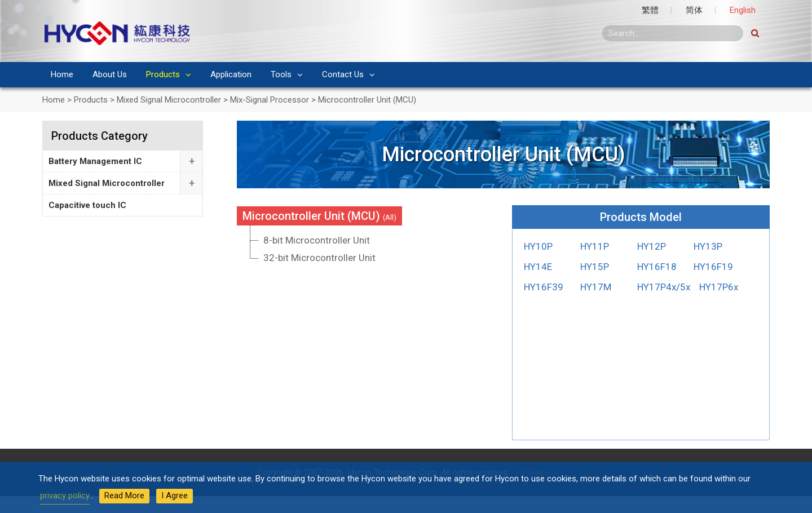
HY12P (652, 246)
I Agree (175, 496)
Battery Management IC (95, 161)
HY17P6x (719, 287)
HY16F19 (713, 267)
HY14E (538, 267)
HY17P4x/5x (664, 287)
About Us (110, 74)
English (743, 10)
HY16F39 (544, 287)
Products (163, 74)
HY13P (708, 246)
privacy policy (65, 496)
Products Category (100, 136)
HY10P (538, 246)
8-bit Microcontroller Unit (317, 240)
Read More (124, 496)
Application (231, 74)
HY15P (595, 267)
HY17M (596, 287)
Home (62, 74)
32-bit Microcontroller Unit (319, 258)
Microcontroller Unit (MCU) (319, 216)
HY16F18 (657, 267)
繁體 (650, 10)
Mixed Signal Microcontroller (107, 183)
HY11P (595, 246)
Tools (281, 74)
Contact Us (343, 74)
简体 (694, 10)
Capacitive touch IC (87, 205)
